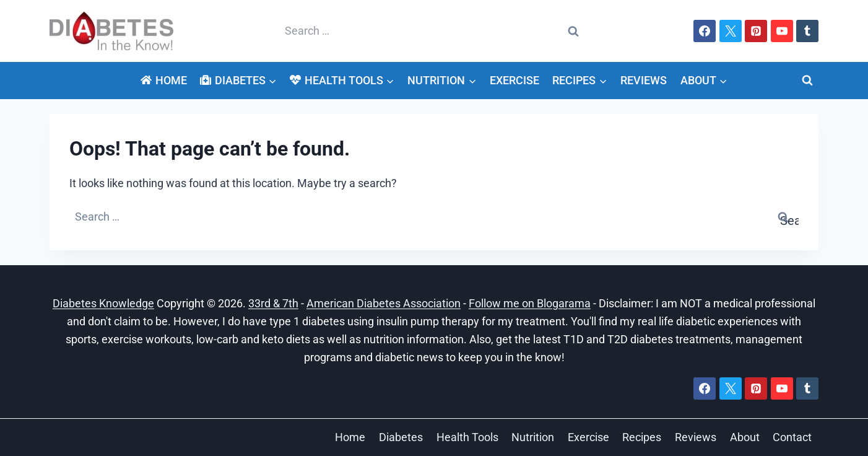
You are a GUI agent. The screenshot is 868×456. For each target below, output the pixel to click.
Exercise (514, 80)
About (745, 437)
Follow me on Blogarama (530, 303)
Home (163, 80)
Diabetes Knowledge (103, 303)
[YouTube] (782, 31)
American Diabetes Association (384, 303)
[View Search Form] (807, 81)
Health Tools (467, 437)
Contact (792, 437)
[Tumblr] (807, 31)
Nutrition (533, 437)
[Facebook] (705, 31)
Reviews (644, 80)
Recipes (642, 437)
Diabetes (401, 437)
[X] (731, 31)
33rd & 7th (273, 303)
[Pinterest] (756, 31)
